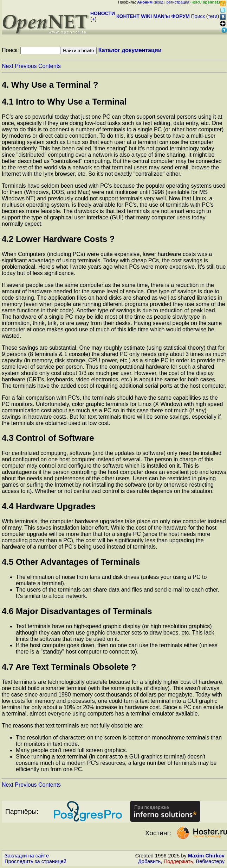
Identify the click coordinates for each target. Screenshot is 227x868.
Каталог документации (130, 50)
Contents (50, 66)
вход (159, 2)
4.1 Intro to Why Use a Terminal (64, 102)
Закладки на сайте (27, 856)
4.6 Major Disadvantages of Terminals (77, 611)
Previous (26, 66)
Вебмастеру (210, 861)
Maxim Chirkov (206, 856)
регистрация (178, 2)
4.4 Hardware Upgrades (49, 506)
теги (213, 16)
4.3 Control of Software (48, 438)
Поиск (198, 16)
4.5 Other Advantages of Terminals (71, 562)
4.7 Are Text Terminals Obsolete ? (69, 667)
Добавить (150, 861)
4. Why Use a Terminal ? (50, 85)
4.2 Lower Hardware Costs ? (58, 239)
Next (8, 66)
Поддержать (179, 861)
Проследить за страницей (35, 861)
